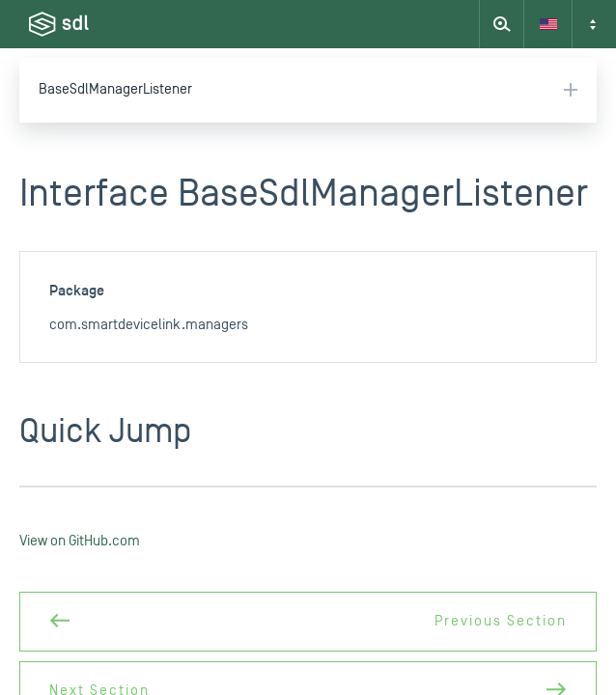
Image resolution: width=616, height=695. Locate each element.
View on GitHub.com (80, 541)
